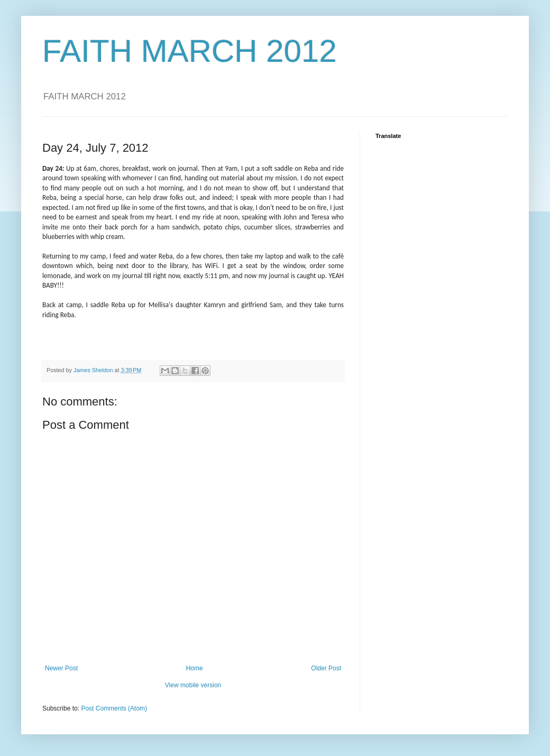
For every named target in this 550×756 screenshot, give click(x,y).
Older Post (326, 668)
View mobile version (193, 685)
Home (195, 668)
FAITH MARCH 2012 (190, 51)
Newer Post (61, 668)
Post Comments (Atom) (114, 708)
